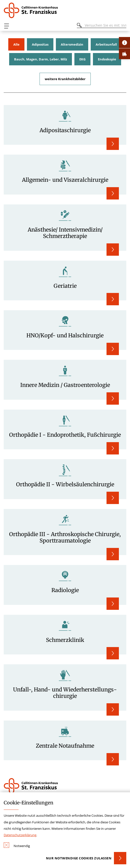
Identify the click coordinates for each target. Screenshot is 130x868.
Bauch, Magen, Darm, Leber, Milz (41, 59)
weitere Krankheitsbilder (65, 79)
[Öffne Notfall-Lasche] (124, 54)
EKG (82, 59)
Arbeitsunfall (106, 44)
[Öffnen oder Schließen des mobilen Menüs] (6, 26)
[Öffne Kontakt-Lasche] (124, 43)
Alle (16, 44)
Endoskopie (107, 59)
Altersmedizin (72, 44)
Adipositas (40, 44)
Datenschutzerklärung (20, 835)
